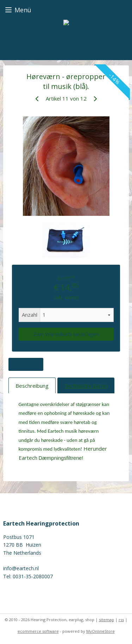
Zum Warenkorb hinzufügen (66, 334)
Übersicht (26, 364)
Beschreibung (32, 385)
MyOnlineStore (100, 631)
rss (121, 620)
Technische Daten (86, 385)
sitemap (106, 620)
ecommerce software (38, 631)
